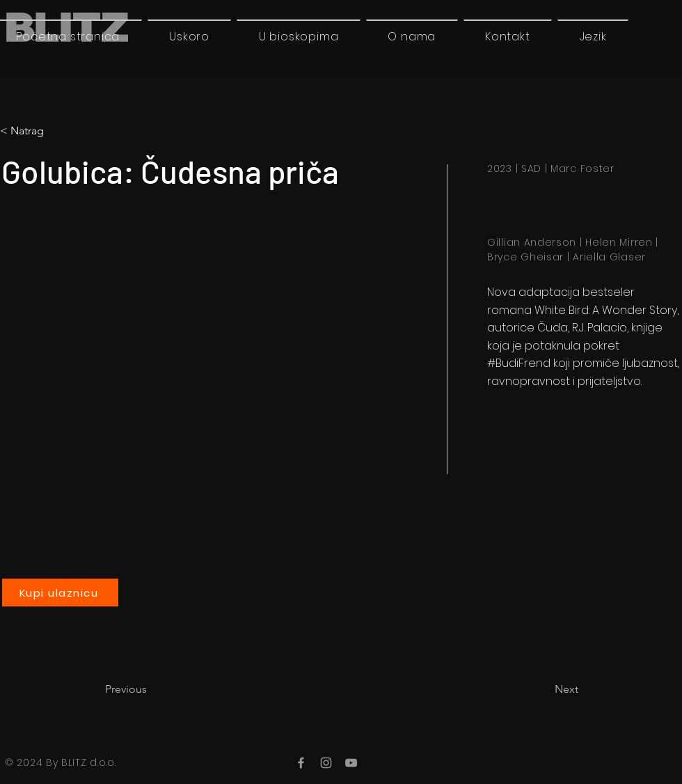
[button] (593, 36)
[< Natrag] (58, 131)
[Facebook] (301, 763)
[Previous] (151, 689)
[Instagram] (326, 763)
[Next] (544, 689)
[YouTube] (351, 763)
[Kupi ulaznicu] (60, 593)
